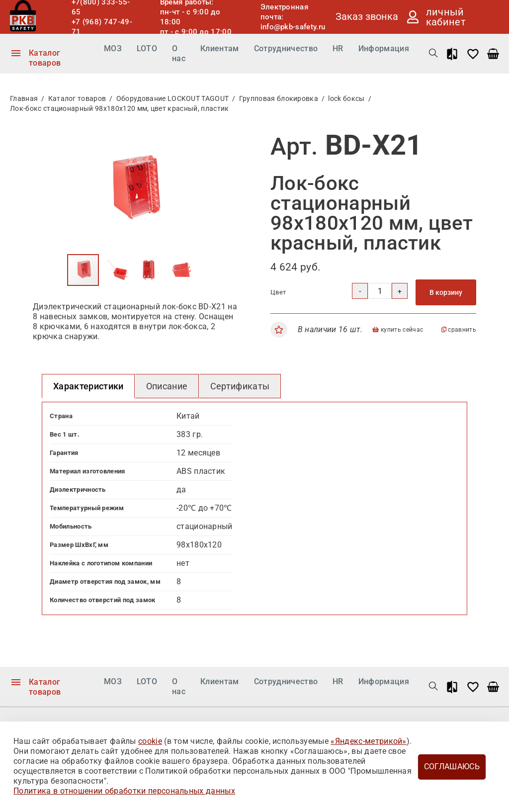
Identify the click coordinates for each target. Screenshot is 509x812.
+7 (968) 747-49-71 (102, 27)
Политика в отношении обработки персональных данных (124, 791)
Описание (167, 386)
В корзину (446, 292)
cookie (150, 741)
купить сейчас (398, 330)
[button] (223, 142)
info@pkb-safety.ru (293, 27)
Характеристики (88, 386)
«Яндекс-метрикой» (368, 741)
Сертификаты (240, 386)
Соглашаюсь (452, 767)
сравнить (459, 330)
